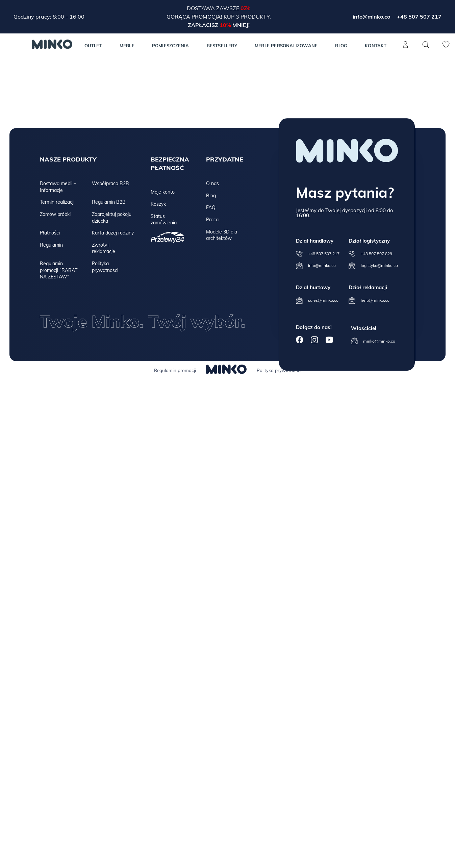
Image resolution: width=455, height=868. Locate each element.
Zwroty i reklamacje (104, 248)
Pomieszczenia (171, 46)
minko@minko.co (379, 341)
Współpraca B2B (110, 183)
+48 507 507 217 (419, 17)
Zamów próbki (55, 214)
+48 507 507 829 (376, 254)
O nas (212, 183)
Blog (341, 46)
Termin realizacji (57, 202)
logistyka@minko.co (379, 265)
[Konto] (406, 48)
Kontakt (376, 46)
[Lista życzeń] (446, 48)
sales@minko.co (323, 300)
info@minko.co (371, 17)
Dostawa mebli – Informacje (58, 187)
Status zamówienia (164, 220)
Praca (212, 220)
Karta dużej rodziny (113, 233)
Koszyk (158, 204)
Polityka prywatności (105, 267)
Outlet (93, 46)
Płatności (50, 233)
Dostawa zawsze (214, 8)
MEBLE (127, 46)
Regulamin (51, 245)
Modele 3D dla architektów (222, 235)
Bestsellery (222, 46)
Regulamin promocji (175, 370)
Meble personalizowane (286, 46)
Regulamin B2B (109, 202)
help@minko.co (375, 300)
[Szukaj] (426, 45)
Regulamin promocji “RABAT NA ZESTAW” (59, 270)
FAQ (211, 207)
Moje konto (163, 192)
